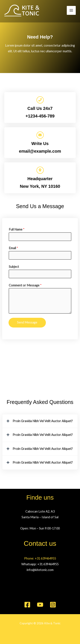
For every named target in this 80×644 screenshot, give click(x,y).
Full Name (17, 229)
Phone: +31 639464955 (40, 558)
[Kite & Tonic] (22, 10)
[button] (40, 421)
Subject (14, 267)
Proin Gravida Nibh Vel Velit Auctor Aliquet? (43, 421)
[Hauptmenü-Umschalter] (71, 10)
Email (13, 248)
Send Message (27, 322)
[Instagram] (53, 605)
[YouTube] (40, 605)
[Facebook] (27, 605)
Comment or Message (25, 285)
